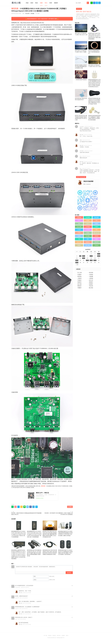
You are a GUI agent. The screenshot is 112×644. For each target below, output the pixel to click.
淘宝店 (67, 636)
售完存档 (27, 13)
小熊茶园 (91, 278)
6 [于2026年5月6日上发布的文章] (84, 256)
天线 (79, 239)
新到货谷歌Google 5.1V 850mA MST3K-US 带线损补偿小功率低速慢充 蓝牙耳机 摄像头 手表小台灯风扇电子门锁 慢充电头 (65, 547)
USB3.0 (88, 224)
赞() (70, 507)
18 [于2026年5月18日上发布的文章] (77, 260)
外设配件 (79, 274)
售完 (46, 3)
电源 (79, 224)
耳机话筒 (91, 286)
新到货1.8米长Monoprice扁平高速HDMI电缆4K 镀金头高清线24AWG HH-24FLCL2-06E (81, 113)
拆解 (41, 3)
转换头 (96, 239)
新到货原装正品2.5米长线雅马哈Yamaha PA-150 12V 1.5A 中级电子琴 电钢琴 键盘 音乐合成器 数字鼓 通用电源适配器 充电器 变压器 (34, 548)
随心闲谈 (91, 288)
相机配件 (91, 282)
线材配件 (91, 284)
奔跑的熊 (79, 217)
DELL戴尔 (88, 245)
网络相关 (79, 286)
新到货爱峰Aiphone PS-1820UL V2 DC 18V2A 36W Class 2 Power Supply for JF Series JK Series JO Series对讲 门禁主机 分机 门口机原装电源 (19, 529)
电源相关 (79, 282)
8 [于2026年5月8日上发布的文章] (91, 256)
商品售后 (54, 636)
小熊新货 (79, 278)
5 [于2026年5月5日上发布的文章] (80, 256)
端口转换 (96, 217)
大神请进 (91, 274)
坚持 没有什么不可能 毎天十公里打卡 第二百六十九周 (95, 61)
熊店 (37, 3)
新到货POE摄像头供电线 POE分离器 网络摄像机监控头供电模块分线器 (81, 62)
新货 (32, 3)
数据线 (79, 245)
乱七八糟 (79, 227)
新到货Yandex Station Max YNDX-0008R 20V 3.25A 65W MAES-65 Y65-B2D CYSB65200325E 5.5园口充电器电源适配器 (95, 32)
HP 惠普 (88, 236)
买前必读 (50, 636)
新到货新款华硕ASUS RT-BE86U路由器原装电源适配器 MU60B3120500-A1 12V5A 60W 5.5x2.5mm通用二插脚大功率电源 (65, 528)
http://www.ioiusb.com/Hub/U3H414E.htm (32, 23)
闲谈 (27, 3)
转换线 (96, 224)
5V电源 (79, 230)
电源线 (88, 220)
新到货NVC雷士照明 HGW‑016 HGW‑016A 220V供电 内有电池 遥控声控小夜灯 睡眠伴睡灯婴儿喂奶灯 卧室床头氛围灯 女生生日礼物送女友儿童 (50, 529)
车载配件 (79, 288)
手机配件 (79, 280)
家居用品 (79, 276)
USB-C (79, 220)
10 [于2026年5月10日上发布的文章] (99, 256)
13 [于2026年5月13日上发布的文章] (84, 258)
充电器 (88, 233)
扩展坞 (79, 233)
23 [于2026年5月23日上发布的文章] (95, 260)
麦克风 (96, 236)
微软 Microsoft (97, 233)
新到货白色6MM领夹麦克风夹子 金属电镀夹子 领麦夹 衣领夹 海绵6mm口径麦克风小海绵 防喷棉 (95, 113)
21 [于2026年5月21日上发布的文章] (87, 260)
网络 (88, 239)
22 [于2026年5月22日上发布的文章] (91, 260)
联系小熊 (59, 636)
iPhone (97, 245)
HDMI (96, 227)
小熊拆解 (32, 13)
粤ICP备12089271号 (60, 638)
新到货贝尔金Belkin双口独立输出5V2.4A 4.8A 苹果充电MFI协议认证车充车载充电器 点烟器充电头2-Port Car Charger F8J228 (95, 97)
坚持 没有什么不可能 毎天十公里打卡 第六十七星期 (81, 47)
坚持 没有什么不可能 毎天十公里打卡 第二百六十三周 (81, 30)
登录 (51, 3)
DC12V (97, 242)
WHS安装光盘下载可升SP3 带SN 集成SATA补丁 (81, 95)
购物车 (56, 3)
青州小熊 (38, 486)
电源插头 (88, 242)
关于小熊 (45, 636)
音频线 (79, 236)
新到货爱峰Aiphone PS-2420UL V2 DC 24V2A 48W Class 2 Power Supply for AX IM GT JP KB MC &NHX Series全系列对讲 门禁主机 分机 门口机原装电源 (34, 529)
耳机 (96, 220)
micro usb (79, 242)
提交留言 (69, 573)
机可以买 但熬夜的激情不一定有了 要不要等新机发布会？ (95, 48)
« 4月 (77, 265)
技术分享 (91, 280)
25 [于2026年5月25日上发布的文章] (77, 262)
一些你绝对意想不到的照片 (81, 75)
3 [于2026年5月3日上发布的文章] (99, 254)
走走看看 (88, 217)
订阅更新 (63, 636)
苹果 (96, 230)
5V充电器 (88, 230)
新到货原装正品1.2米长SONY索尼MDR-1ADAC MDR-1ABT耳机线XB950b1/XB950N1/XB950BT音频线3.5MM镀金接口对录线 (50, 547)
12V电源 (88, 227)
